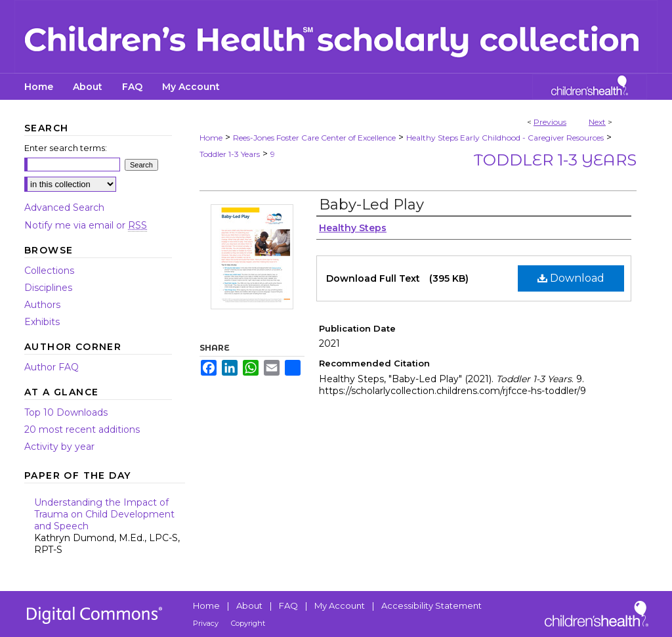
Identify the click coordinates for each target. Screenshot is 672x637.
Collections (49, 271)
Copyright (248, 623)
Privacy (206, 623)
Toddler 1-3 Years (230, 154)
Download (571, 278)
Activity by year (59, 447)
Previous (550, 122)
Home (211, 138)
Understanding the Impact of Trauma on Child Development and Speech (110, 526)
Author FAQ (52, 367)
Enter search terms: (66, 148)
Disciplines (48, 288)
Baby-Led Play (371, 205)
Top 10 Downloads (66, 412)
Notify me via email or (86, 225)
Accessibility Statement (431, 605)
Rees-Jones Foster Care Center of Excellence (314, 138)
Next (597, 122)
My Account (340, 605)
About (249, 605)
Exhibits (42, 322)
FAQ (288, 605)
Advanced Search (64, 208)
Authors (42, 305)
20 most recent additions (82, 429)
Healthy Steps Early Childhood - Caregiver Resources (505, 138)
